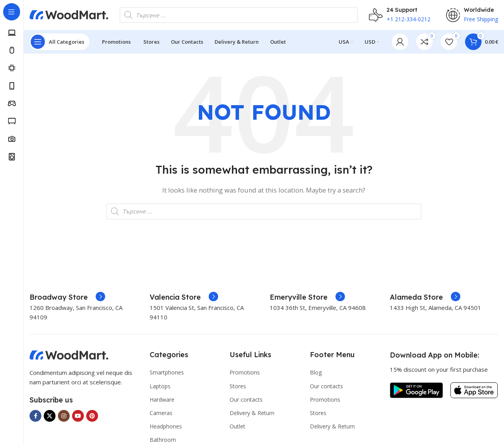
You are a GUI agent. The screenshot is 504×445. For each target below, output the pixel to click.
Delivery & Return (252, 414)
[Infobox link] (67, 299)
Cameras (161, 414)
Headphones (166, 428)
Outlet (237, 428)
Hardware (162, 401)
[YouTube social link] (78, 417)
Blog (316, 374)
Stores (238, 387)
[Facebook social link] (35, 417)
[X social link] (50, 417)
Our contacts (246, 401)
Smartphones (167, 374)
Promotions (245, 374)
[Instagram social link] (64, 417)
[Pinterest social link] (92, 417)
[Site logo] (69, 15)
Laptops (160, 387)
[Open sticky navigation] (59, 43)
